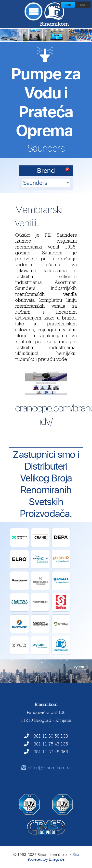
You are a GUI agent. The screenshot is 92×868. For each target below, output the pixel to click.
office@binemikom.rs (46, 767)
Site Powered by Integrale (53, 857)
